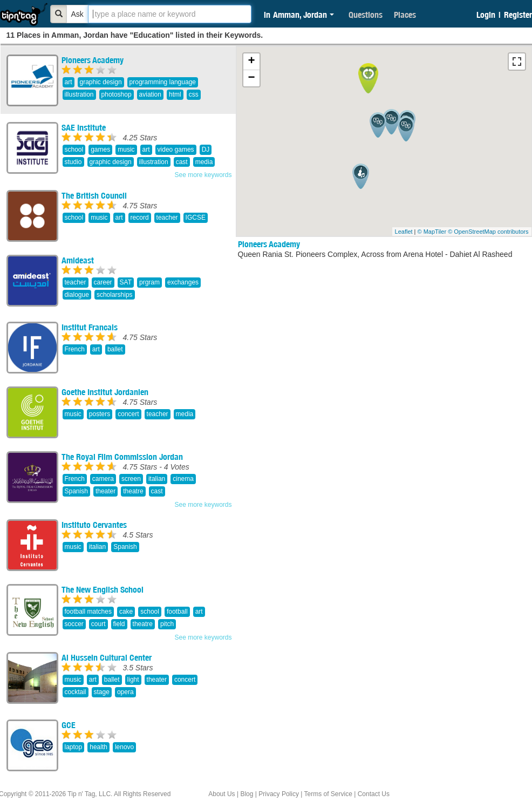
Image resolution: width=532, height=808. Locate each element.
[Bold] (59, 14)
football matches (88, 612)
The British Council (94, 195)
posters (100, 414)
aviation (150, 94)
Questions (366, 15)
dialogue (77, 295)
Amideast (78, 260)
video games (176, 150)
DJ (206, 150)
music (126, 150)
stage (102, 692)
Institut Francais (90, 327)
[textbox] (170, 14)
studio (73, 162)
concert (128, 414)
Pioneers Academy (93, 60)
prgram (149, 282)
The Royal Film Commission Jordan (122, 457)
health (98, 747)
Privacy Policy (279, 794)
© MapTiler (432, 232)
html (175, 94)
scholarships (115, 295)
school (74, 150)
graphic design (101, 82)
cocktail (76, 692)
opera (125, 692)
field (119, 624)
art (69, 82)
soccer (74, 624)
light (133, 680)
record (140, 218)
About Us (221, 794)
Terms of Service (328, 794)
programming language (163, 82)
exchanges (183, 282)
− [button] (251, 78)
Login (486, 15)
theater (105, 491)
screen (131, 479)
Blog (247, 794)
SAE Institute (84, 127)
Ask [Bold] (77, 14)
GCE (69, 725)
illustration (79, 94)
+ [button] (251, 62)
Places (405, 15)
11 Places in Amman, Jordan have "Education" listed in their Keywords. (135, 35)
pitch (167, 624)
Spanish (76, 491)
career (103, 282)
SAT (126, 282)
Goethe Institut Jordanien (105, 392)
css (194, 94)
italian (157, 479)
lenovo (124, 747)
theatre (133, 491)
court (98, 624)
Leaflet (404, 232)
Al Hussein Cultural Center (107, 657)
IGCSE (196, 218)
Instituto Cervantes (94, 525)
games (100, 150)
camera (103, 479)
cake (126, 612)
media (204, 162)
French (75, 349)
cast (182, 162)
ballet (115, 349)
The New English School (103, 589)
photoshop (117, 94)
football (177, 612)
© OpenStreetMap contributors (488, 232)
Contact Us (374, 794)
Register (518, 15)
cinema (183, 479)
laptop (74, 747)
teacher (167, 218)
